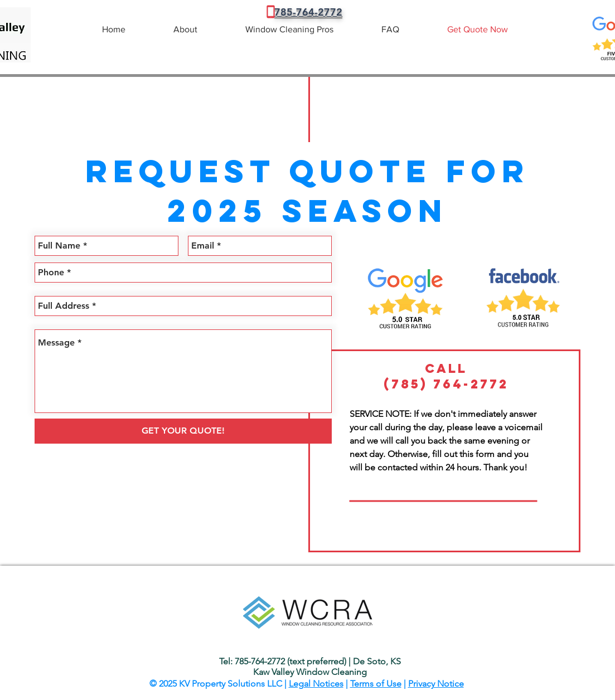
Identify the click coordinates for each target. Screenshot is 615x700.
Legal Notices (316, 684)
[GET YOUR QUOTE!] (183, 431)
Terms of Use (376, 684)
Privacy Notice (436, 684)
